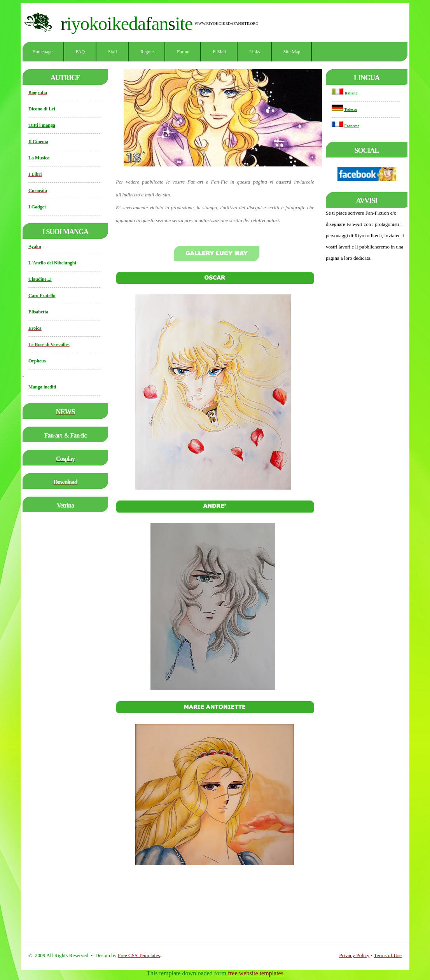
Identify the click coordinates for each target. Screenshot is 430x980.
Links (254, 52)
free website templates (256, 973)
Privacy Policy (354, 955)
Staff (113, 52)
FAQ (80, 52)
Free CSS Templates (139, 955)
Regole (147, 52)
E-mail (219, 52)
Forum (183, 52)
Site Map (292, 52)
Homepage (42, 52)
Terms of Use (388, 955)
